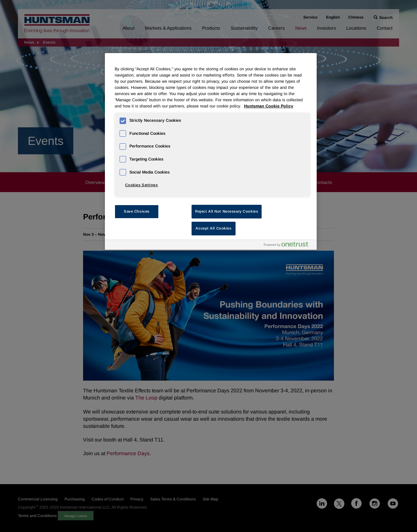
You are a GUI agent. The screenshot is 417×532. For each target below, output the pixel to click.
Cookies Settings (141, 185)
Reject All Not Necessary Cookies (227, 211)
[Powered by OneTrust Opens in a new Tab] (289, 246)
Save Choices (137, 211)
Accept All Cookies (213, 228)
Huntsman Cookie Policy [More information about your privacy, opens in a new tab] (269, 106)
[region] (211, 151)
